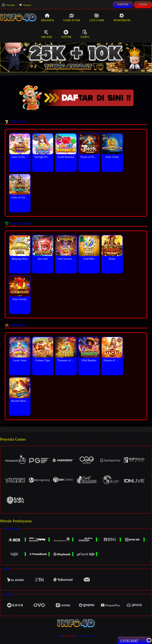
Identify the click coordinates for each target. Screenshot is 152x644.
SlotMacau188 (68, 636)
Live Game (97, 17)
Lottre (66, 34)
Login (143, 4)
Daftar (123, 4)
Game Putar (72, 17)
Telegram (25, 5)
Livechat (134, 641)
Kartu (85, 34)
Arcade (47, 34)
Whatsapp (8, 5)
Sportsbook (122, 17)
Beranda (47, 17)
